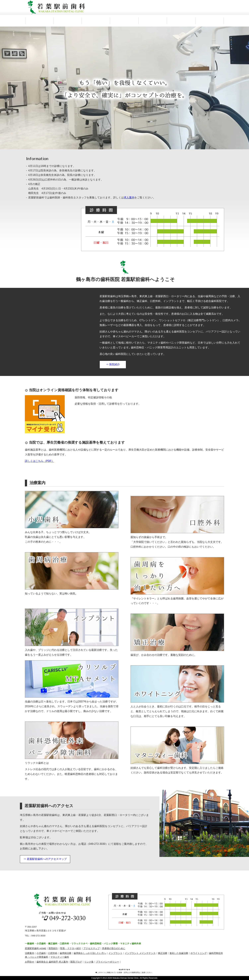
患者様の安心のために (114, 948)
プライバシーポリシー (107, 962)
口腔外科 (53, 953)
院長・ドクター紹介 (96, 21)
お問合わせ (181, 21)
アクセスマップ (92, 948)
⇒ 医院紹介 (113, 364)
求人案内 (210, 21)
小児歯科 (41, 953)
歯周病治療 (66, 953)
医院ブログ (76, 962)
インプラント (115, 953)
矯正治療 (163, 953)
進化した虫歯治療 (179, 953)
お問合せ (30, 962)
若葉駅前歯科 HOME (36, 948)
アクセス (153, 21)
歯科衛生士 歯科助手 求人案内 (52, 962)
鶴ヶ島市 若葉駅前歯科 (56, 7)
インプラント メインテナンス (140, 953)
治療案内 (124, 21)
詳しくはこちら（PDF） (39, 461)
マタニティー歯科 (60, 957)
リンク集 (89, 962)
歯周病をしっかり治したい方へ (90, 953)
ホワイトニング (199, 953)
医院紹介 (68, 21)
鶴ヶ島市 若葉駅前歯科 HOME (39, 21)
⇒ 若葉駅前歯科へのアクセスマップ (45, 859)
